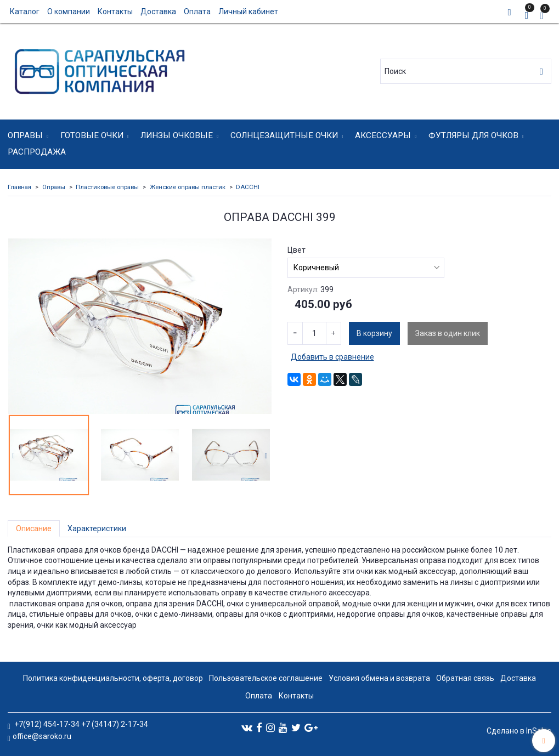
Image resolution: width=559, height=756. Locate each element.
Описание (34, 528)
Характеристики (97, 528)
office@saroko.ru (42, 736)
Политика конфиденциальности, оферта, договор (113, 678)
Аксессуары (383, 135)
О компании (69, 12)
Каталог (25, 12)
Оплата (197, 12)
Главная (19, 187)
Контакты (115, 12)
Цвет (297, 250)
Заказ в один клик (448, 333)
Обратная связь (465, 678)
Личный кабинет (248, 12)
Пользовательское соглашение (266, 678)
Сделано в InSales (519, 731)
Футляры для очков (473, 135)
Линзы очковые (177, 135)
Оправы (25, 135)
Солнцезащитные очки (284, 135)
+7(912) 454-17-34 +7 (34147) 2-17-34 (80, 724)
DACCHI (248, 187)
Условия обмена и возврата (379, 678)
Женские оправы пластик (188, 187)
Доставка (158, 12)
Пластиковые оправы (107, 187)
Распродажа (37, 152)
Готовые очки (92, 135)
